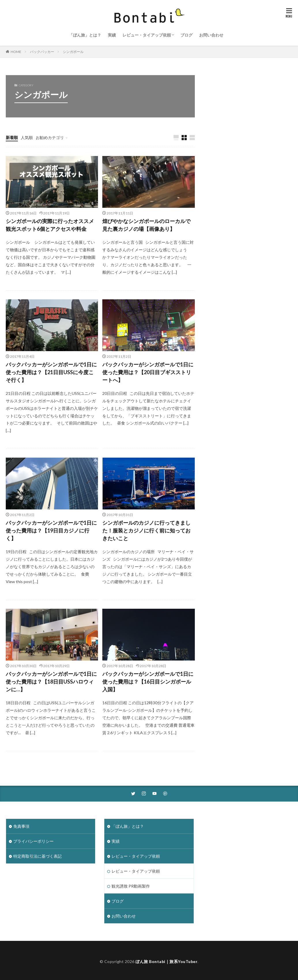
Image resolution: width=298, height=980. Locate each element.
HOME (16, 52)
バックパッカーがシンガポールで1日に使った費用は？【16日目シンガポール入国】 (148, 682)
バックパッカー (42, 52)
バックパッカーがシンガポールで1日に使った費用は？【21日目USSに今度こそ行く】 (51, 372)
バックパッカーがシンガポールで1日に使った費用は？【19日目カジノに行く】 (51, 530)
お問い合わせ (211, 35)
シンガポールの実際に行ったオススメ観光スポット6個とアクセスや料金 (50, 225)
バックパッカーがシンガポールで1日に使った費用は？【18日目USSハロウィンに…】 (51, 682)
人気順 (27, 137)
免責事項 (21, 826)
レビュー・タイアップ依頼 (147, 35)
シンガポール (73, 52)
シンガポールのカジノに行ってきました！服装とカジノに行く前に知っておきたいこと (146, 530)
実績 (112, 35)
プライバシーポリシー (33, 841)
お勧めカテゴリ (50, 137)
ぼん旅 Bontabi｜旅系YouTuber (166, 961)
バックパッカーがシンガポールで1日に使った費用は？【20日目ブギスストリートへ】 (148, 372)
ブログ (186, 35)
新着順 (12, 137)
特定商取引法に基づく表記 (37, 856)
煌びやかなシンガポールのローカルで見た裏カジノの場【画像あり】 (146, 225)
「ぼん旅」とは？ (85, 35)
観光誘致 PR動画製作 (131, 886)
